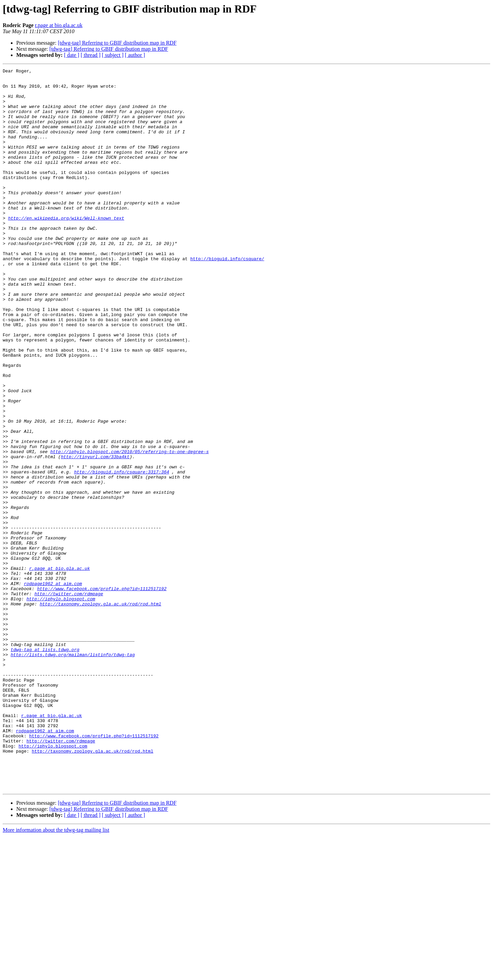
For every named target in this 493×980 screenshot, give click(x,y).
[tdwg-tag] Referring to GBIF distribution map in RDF (117, 43)
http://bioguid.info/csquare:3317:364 (122, 553)
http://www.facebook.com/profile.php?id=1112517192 (102, 693)
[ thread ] (91, 55)
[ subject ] (113, 55)
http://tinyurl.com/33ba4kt (95, 535)
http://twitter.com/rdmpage (69, 699)
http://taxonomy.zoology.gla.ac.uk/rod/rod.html (100, 711)
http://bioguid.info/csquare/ (227, 297)
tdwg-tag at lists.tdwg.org (45, 766)
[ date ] (72, 55)
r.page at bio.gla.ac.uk (59, 25)
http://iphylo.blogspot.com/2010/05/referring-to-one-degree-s (129, 529)
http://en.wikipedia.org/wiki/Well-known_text (66, 248)
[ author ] (135, 55)
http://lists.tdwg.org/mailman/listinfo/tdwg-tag (73, 772)
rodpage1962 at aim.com (53, 687)
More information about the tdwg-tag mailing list (56, 974)
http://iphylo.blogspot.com (61, 705)
